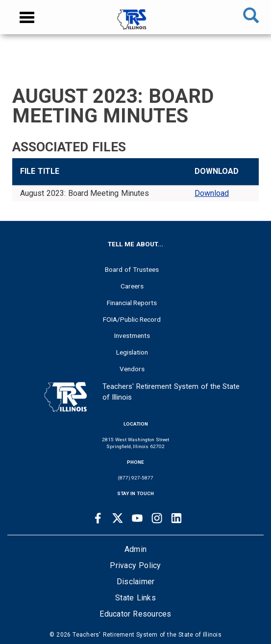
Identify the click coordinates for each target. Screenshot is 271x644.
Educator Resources (135, 614)
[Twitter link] (118, 518)
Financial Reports (132, 303)
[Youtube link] (137, 518)
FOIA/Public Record (132, 319)
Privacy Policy (135, 565)
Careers (132, 286)
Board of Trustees (132, 269)
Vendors (132, 369)
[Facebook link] (98, 518)
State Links (135, 598)
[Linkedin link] (176, 518)
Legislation (132, 352)
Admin (135, 549)
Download (212, 193)
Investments (132, 335)
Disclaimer (136, 582)
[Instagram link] (157, 518)
